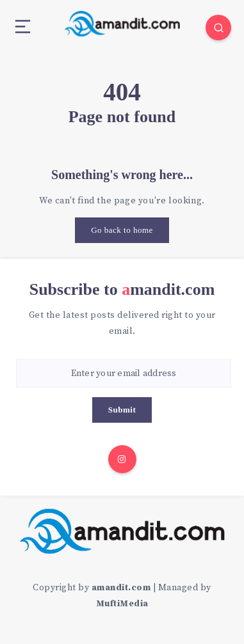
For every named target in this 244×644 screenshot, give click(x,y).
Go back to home (122, 230)
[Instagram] (122, 459)
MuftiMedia (122, 604)
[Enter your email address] (124, 373)
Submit (122, 410)
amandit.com (121, 588)
